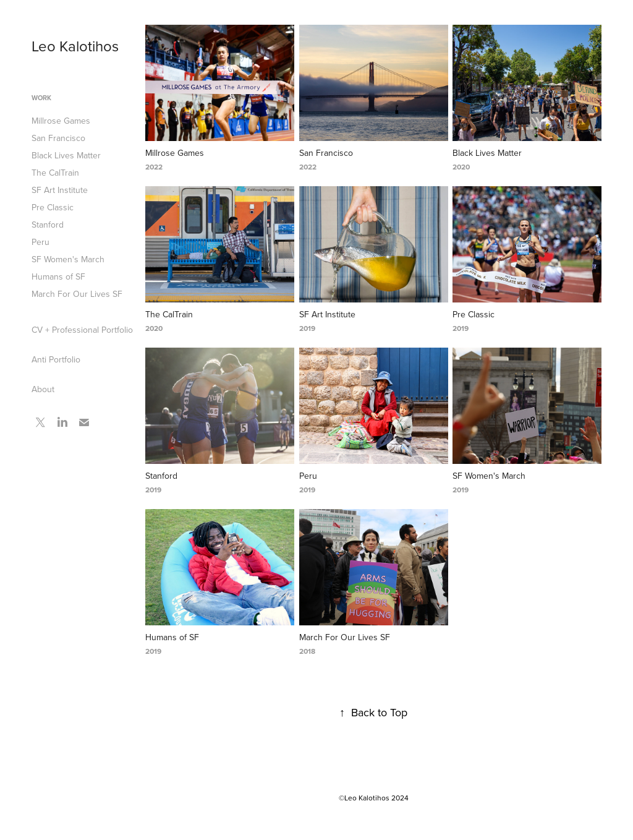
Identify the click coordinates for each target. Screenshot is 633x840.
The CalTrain (55, 173)
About (43, 389)
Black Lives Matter (66, 155)
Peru (40, 242)
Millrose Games (61, 121)
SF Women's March (68, 259)
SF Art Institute (60, 190)
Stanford (48, 225)
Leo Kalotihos (75, 46)
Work (41, 98)
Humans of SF (58, 276)
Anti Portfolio (56, 359)
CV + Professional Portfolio (82, 330)
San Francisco (58, 138)
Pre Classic (53, 207)
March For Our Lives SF (77, 294)
